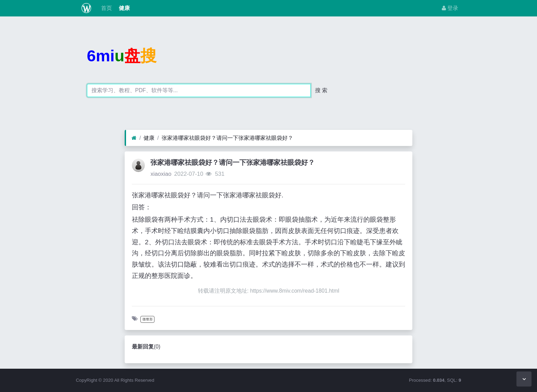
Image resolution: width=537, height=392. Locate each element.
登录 (450, 8)
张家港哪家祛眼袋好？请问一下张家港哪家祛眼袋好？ (227, 138)
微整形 (148, 319)
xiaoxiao (161, 174)
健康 (124, 8)
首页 (105, 8)
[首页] (134, 138)
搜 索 (321, 90)
